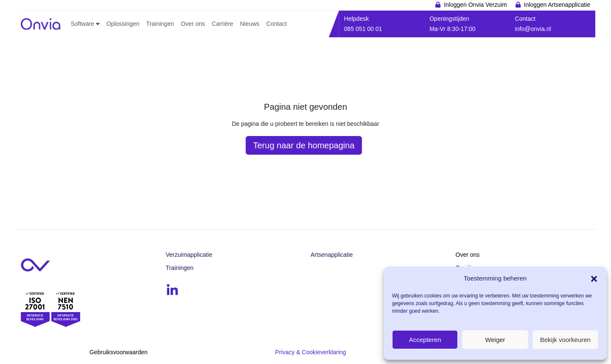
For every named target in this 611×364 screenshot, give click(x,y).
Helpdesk (356, 19)
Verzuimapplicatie (189, 255)
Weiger (495, 340)
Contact (525, 19)
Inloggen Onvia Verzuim (475, 5)
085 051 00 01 (363, 29)
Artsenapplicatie (332, 255)
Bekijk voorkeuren (565, 340)
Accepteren (425, 340)
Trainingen (180, 268)
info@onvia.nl (533, 29)
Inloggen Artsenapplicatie (557, 5)
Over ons (468, 255)
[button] (594, 278)
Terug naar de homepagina (304, 145)
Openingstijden (449, 19)
